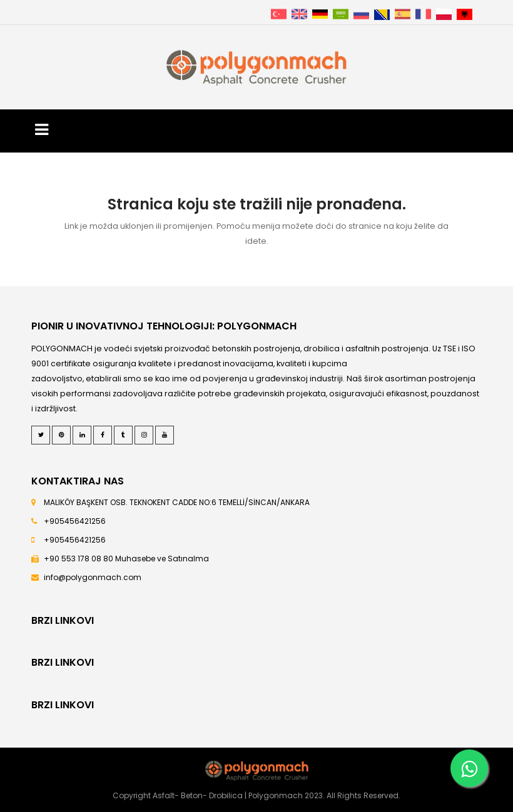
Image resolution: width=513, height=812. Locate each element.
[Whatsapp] (469, 768)
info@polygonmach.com (93, 577)
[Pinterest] (61, 435)
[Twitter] (41, 435)
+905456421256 (75, 521)
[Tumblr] (123, 435)
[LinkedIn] (82, 435)
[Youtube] (165, 435)
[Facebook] (103, 435)
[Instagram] (144, 435)
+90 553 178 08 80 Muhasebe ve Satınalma (126, 559)
